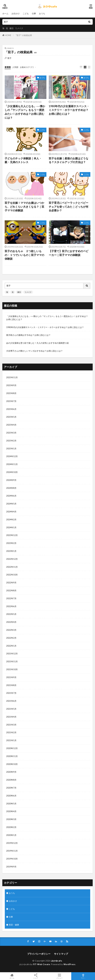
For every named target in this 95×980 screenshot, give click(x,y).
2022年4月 (11, 622)
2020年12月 (12, 748)
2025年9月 (11, 385)
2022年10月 (12, 575)
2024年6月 (11, 496)
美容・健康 (14, 925)
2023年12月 (12, 535)
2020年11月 (12, 756)
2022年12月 (12, 559)
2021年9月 (11, 677)
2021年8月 (11, 685)
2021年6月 (11, 701)
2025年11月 (12, 377)
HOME (8, 35)
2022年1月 (11, 646)
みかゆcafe (57, 961)
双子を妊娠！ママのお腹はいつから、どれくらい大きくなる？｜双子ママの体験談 (24, 207)
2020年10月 (12, 764)
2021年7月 (11, 693)
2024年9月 (11, 480)
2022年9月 (11, 583)
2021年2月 (11, 732)
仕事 (34, 14)
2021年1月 (11, 740)
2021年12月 (12, 654)
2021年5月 (11, 709)
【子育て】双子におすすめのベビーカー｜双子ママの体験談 (69, 253)
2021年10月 (12, 669)
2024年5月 (11, 504)
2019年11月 (12, 851)
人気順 (15, 67)
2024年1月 (11, 527)
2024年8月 (11, 488)
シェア (36, 976)
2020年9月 (11, 772)
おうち (42, 14)
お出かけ (16, 14)
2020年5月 (11, 804)
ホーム (5, 14)
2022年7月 (11, 598)
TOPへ (83, 976)
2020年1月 (11, 835)
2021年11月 (12, 661)
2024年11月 (12, 464)
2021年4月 (11, 717)
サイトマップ (61, 954)
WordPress (69, 964)
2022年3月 (11, 630)
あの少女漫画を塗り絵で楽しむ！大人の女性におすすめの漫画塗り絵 (37, 343)
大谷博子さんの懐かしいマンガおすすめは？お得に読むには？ (34, 351)
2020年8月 (11, 780)
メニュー (59, 976)
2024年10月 (12, 472)
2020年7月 (11, 788)
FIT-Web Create (42, 964)
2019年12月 (12, 843)
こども (26, 14)
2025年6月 (11, 409)
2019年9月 (11, 867)
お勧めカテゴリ (27, 67)
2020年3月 (11, 819)
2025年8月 (11, 393)
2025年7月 (11, 401)
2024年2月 (11, 520)
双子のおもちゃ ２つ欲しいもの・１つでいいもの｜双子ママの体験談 (24, 255)
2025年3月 (11, 433)
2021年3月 (11, 725)
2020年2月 (11, 827)
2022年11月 (12, 567)
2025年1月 (11, 449)
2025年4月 (11, 425)
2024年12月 (12, 456)
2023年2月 (11, 543)
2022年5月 (11, 614)
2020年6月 (11, 796)
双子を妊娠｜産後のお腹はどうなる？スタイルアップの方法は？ (69, 160)
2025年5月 (11, 417)
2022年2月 (11, 638)
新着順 (8, 67)
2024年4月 (11, 512)
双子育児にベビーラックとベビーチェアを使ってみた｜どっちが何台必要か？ (69, 207)
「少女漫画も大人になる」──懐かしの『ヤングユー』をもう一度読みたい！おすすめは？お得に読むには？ (25, 112)
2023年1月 (11, 551)
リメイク (19, 28)
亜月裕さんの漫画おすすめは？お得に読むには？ (28, 335)
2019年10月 (12, 859)
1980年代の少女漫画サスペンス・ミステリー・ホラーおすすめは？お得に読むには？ (69, 110)
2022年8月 (11, 590)
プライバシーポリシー (39, 954)
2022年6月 (11, 606)
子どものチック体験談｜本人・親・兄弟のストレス (23, 160)
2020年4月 (11, 811)
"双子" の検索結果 (24, 35)
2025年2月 (11, 441)
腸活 (11, 28)
